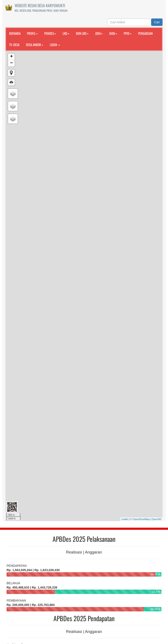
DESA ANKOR (35, 45)
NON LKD (82, 33)
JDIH (99, 33)
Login (55, 45)
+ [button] (11, 57)
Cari (157, 22)
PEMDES (50, 33)
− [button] (11, 63)
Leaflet (125, 519)
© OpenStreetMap (140, 519)
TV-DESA (14, 45)
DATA (113, 33)
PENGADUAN (145, 33)
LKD (66, 33)
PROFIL (32, 33)
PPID (128, 33)
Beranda (15, 33)
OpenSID (157, 519)
